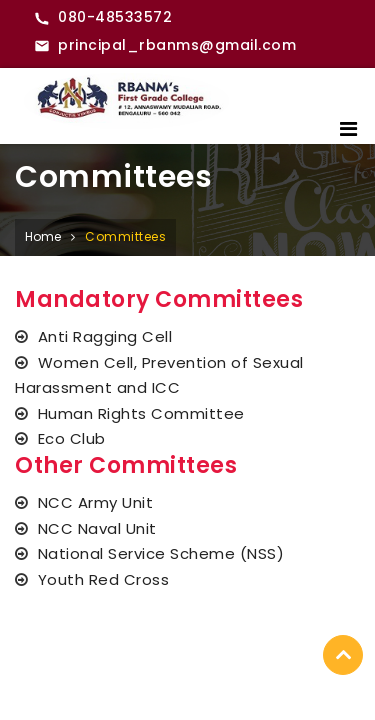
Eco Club (72, 438)
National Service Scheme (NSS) (161, 553)
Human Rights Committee (141, 413)
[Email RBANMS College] (165, 46)
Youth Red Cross (104, 579)
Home (43, 236)
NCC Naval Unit (97, 528)
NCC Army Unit (96, 502)
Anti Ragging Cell (105, 336)
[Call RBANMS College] (103, 18)
